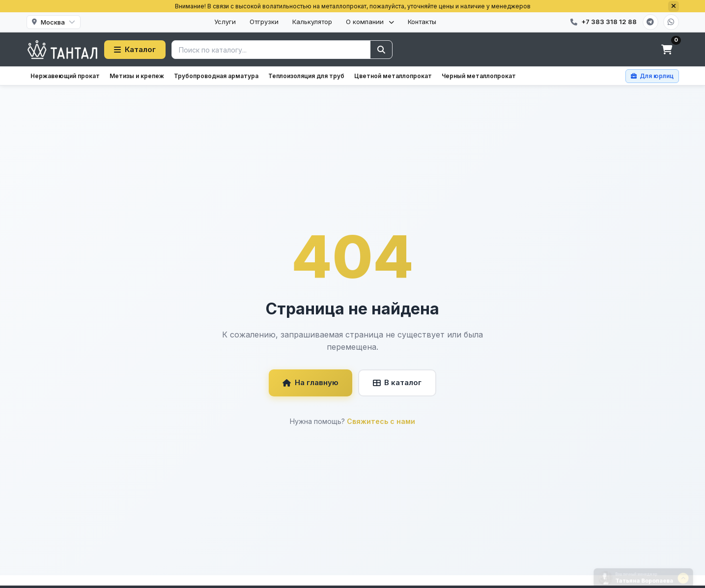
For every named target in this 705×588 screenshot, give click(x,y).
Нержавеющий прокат (65, 76)
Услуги (225, 22)
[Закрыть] (674, 6)
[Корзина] (667, 50)
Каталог (135, 49)
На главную (310, 382)
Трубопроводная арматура (216, 76)
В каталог (397, 382)
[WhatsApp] (671, 22)
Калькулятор (312, 22)
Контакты (422, 22)
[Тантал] (63, 50)
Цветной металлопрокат (393, 76)
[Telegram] (650, 22)
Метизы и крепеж (137, 76)
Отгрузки (264, 22)
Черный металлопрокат (479, 76)
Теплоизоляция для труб (306, 76)
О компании (370, 22)
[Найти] (381, 50)
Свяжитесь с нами (381, 421)
